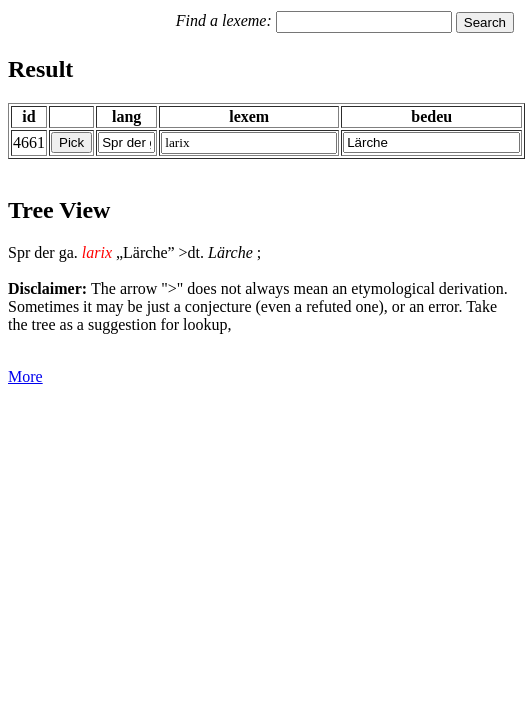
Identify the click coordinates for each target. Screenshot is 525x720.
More (25, 376)
